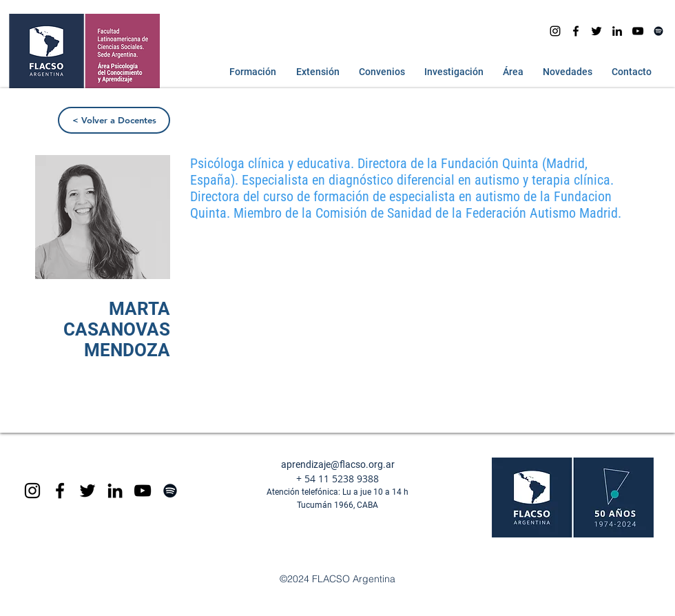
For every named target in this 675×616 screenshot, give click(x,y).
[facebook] (576, 31)
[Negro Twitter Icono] (596, 31)
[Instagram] (555, 31)
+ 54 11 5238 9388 (337, 479)
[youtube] (638, 31)
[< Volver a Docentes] (114, 120)
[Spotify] (658, 31)
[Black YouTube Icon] (143, 491)
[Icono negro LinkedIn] (617, 31)
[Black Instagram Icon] (32, 491)
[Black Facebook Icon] (60, 491)
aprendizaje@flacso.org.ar (338, 464)
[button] (250, 72)
